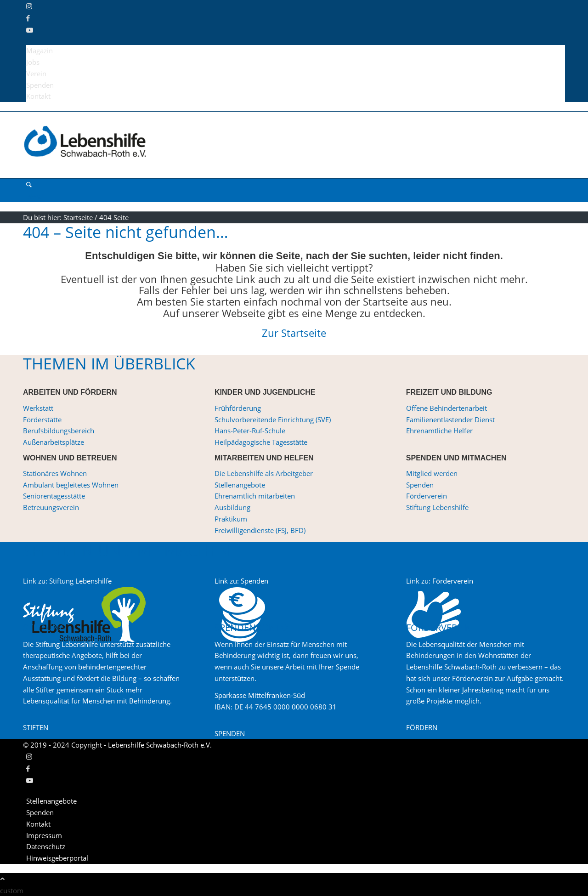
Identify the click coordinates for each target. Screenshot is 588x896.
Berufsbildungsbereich (59, 431)
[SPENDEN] (230, 733)
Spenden (40, 85)
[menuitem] (296, 51)
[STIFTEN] (36, 727)
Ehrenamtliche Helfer (439, 431)
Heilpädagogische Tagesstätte (261, 442)
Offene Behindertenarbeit (447, 408)
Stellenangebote (240, 485)
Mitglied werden (432, 473)
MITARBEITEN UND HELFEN (264, 458)
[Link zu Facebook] (28, 18)
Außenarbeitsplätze (54, 442)
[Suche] (29, 184)
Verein (36, 74)
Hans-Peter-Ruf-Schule (250, 431)
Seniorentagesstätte (54, 496)
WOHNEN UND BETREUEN (70, 458)
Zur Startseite (294, 333)
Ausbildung (232, 507)
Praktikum (231, 519)
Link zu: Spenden (241, 581)
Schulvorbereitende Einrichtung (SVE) (273, 420)
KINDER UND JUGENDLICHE (265, 392)
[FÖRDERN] (422, 727)
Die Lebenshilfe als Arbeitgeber (264, 473)
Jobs (33, 62)
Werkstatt (38, 408)
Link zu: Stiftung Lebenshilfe (67, 581)
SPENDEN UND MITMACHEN (456, 458)
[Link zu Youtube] (30, 30)
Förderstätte (42, 420)
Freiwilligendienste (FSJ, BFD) (260, 530)
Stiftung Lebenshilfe (437, 507)
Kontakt (38, 96)
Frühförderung (238, 408)
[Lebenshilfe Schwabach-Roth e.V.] (92, 172)
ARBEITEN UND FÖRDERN (70, 392)
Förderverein (427, 496)
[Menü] (35, 196)
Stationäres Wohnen (55, 473)
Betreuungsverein (51, 507)
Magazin (40, 51)
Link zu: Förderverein (440, 581)
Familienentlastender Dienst (450, 420)
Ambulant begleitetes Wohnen (71, 485)
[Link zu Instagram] (29, 6)
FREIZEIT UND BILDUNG (449, 392)
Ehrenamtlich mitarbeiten (255, 496)
